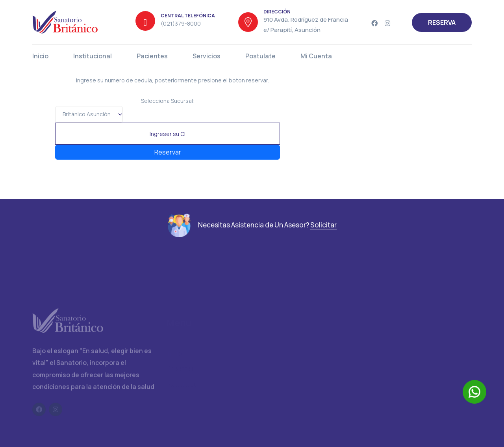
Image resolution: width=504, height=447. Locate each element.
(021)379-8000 (181, 23)
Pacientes (152, 56)
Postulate (260, 56)
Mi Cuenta (316, 56)
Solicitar (323, 228)
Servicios (207, 56)
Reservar (168, 152)
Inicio (40, 56)
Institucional (93, 56)
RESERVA (442, 22)
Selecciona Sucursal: (168, 101)
